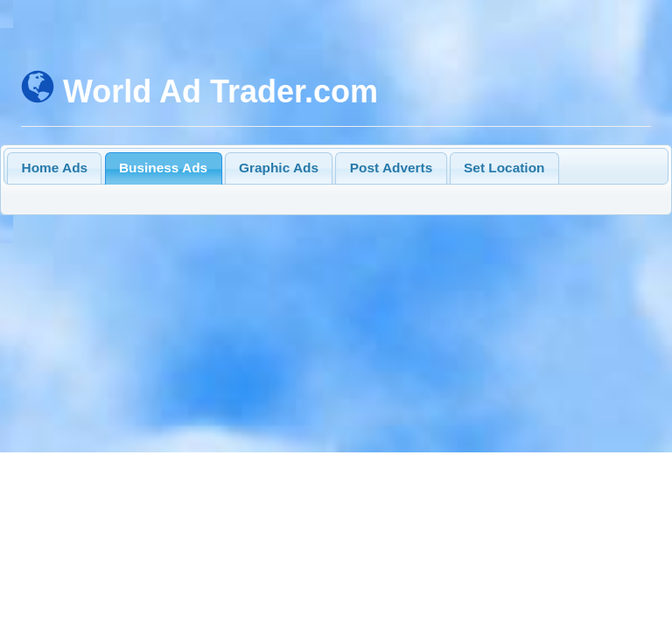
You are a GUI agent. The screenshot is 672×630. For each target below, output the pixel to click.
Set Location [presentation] (504, 168)
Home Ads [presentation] (55, 168)
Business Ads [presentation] (163, 168)
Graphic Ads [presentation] (279, 168)
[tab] (54, 168)
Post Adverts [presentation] (391, 168)
